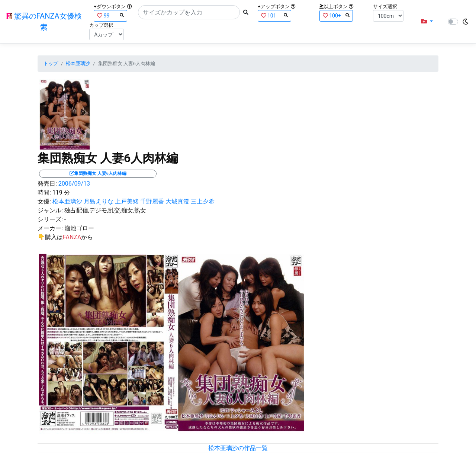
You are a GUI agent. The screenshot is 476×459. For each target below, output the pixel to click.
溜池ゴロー (79, 228)
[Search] (189, 12)
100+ (336, 15)
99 (110, 15)
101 (274, 15)
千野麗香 (152, 201)
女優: (44, 201)
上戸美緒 (127, 201)
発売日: (47, 184)
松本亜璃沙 (78, 63)
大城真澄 (177, 201)
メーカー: (50, 228)
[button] (427, 22)
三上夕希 (203, 201)
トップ (51, 63)
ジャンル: (50, 210)
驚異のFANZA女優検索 (44, 22)
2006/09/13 (74, 184)
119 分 (61, 192)
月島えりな (99, 201)
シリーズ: (50, 219)
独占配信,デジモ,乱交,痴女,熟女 (105, 210)
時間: (44, 192)
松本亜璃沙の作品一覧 (238, 448)
